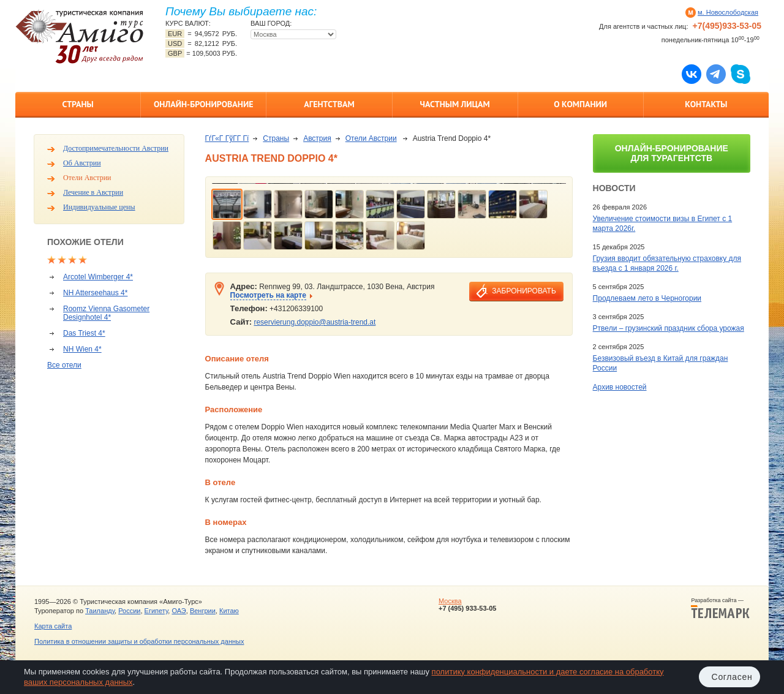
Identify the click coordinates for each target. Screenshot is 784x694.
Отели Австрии (87, 178)
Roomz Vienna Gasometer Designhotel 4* (106, 313)
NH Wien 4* (82, 349)
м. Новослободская (728, 12)
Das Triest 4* (84, 333)
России (129, 611)
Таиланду (100, 611)
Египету (156, 611)
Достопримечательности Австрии (116, 148)
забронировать (524, 291)
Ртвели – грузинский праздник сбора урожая (669, 328)
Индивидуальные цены (99, 207)
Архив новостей (620, 387)
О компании (580, 104)
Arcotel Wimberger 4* (98, 277)
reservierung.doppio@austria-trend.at (315, 322)
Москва (450, 601)
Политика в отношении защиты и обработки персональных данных (139, 641)
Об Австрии (82, 163)
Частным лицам (454, 104)
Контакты (706, 104)
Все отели (64, 365)
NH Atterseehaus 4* (95, 293)
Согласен (732, 677)
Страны (77, 104)
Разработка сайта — (720, 608)
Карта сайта (53, 626)
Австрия (317, 138)
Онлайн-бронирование (204, 104)
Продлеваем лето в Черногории (647, 298)
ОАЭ (179, 611)
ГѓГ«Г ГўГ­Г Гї (227, 138)
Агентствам (329, 104)
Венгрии (203, 611)
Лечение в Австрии (93, 192)
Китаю (229, 611)
